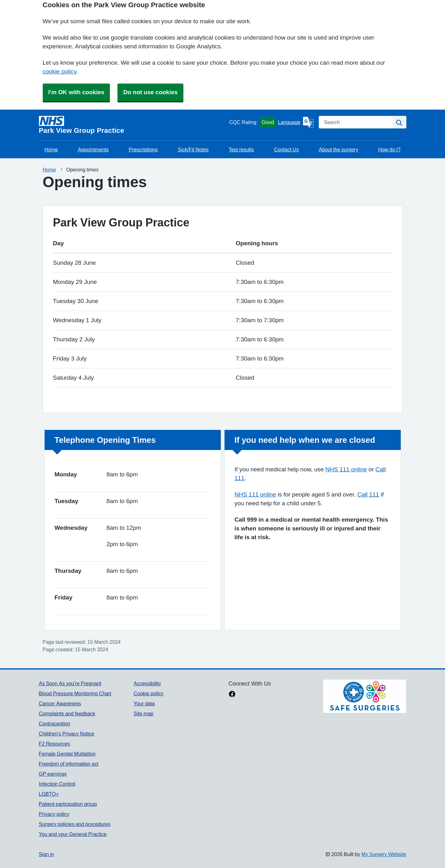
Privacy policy (54, 814)
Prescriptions (143, 149)
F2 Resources (54, 744)
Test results (241, 149)
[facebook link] (232, 695)
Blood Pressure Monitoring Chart (75, 693)
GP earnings (53, 774)
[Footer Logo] (365, 696)
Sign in (46, 854)
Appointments (93, 149)
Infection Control (57, 784)
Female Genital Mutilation (67, 754)
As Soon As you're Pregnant (70, 683)
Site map (143, 713)
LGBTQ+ (49, 794)
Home (51, 149)
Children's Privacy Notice (67, 734)
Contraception (55, 724)
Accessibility (147, 683)
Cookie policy (148, 693)
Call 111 (368, 494)
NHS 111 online (346, 469)
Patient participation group (68, 804)
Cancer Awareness (60, 703)
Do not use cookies (150, 92)
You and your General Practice (73, 834)
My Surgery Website (384, 854)
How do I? (389, 149)
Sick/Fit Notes (193, 149)
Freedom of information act (69, 764)
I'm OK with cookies (76, 92)
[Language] (296, 122)
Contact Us (286, 149)
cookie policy (60, 71)
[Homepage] (133, 125)
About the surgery (338, 149)
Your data (144, 703)
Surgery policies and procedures (75, 824)
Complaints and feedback (67, 713)
